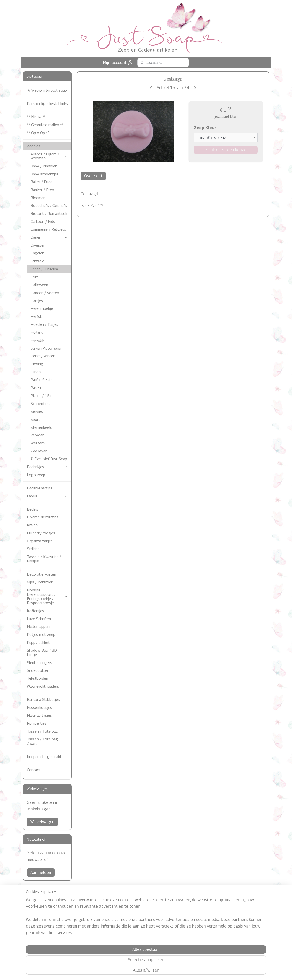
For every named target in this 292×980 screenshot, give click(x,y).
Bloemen (38, 198)
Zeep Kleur (205, 128)
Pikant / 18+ (41, 396)
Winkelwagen (42, 822)
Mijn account (118, 63)
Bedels (33, 509)
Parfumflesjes (42, 380)
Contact (34, 770)
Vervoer (37, 435)
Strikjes (33, 549)
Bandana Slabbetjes (43, 700)
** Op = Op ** (38, 133)
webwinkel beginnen (153, 972)
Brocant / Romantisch (49, 214)
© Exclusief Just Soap (49, 459)
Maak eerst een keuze (226, 150)
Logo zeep (36, 475)
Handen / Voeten (45, 293)
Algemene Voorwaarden (44, 921)
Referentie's (136, 929)
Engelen (37, 253)
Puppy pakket (38, 643)
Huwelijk (37, 340)
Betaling (33, 906)
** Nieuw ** (36, 117)
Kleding (37, 364)
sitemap (129, 972)
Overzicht (93, 176)
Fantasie (37, 261)
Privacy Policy (137, 914)
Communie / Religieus (48, 229)
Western (38, 443)
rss (137, 972)
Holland (37, 332)
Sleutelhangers (39, 663)
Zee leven (39, 451)
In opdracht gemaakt (44, 757)
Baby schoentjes (45, 174)
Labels (36, 372)
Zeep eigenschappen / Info (47, 926)
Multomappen (38, 627)
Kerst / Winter (43, 356)
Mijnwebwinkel (189, 972)
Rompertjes (37, 723)
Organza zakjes (40, 541)
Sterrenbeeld (41, 427)
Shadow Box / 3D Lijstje (42, 652)
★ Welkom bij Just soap (47, 90)
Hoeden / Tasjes (44, 324)
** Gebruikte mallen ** (45, 125)
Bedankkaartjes (40, 488)
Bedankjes (47, 467)
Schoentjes (40, 404)
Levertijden (35, 916)
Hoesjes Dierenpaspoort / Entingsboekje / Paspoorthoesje (47, 596)
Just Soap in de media (143, 924)
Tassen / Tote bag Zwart (42, 741)
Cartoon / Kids (43, 222)
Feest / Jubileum (44, 269)
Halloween (39, 285)
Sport (35, 419)
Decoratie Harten (42, 574)
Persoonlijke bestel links (47, 104)
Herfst (36, 316)
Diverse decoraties (43, 517)
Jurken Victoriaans (46, 348)
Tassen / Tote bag (42, 731)
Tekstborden (38, 678)
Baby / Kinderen (44, 166)
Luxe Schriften (39, 619)
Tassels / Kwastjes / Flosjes (44, 559)
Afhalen (33, 901)
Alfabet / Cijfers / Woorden (49, 156)
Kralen (47, 525)
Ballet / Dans (42, 182)
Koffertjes (35, 611)
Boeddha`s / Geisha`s (49, 206)
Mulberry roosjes (47, 533)
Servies (37, 411)
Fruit (34, 277)
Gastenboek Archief (142, 934)
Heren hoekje (42, 308)
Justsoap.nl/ (236, 902)
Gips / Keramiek (40, 582)
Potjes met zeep (41, 635)
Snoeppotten (38, 670)
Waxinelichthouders (43, 686)
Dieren (49, 237)
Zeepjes (47, 146)
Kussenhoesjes (39, 708)
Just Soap (135, 919)
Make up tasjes (39, 715)
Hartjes (37, 301)
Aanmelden (41, 872)
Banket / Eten (42, 190)
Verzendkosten (38, 911)
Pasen (36, 388)
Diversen (38, 245)
